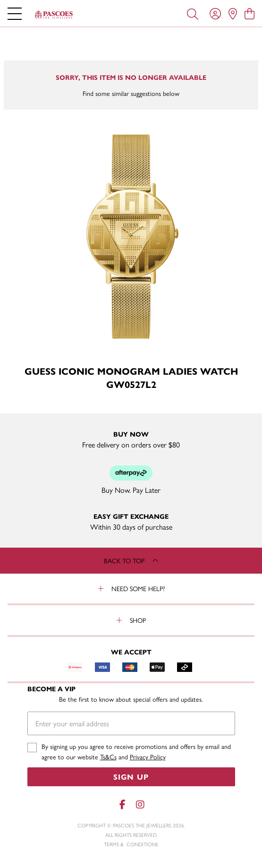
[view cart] (249, 13)
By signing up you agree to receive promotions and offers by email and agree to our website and (136, 752)
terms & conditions (131, 844)
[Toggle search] (193, 13)
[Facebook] (123, 804)
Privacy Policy (148, 756)
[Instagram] (140, 804)
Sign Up (131, 777)
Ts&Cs (108, 756)
